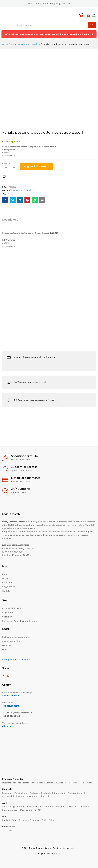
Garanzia (7, 645)
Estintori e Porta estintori (53, 806)
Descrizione (10, 220)
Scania (65, 34)
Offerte (9, 34)
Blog (57, 4)
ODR (4, 650)
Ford (22, 34)
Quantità (6, 163)
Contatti (66, 4)
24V (10, 830)
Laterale (47, 793)
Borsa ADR (32, 806)
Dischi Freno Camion (43, 783)
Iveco (29, 34)
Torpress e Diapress (29, 820)
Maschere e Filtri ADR (31, 810)
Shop (39, 4)
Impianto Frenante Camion (16, 783)
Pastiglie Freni (63, 783)
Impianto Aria (9, 820)
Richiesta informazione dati (16, 637)
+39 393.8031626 (11, 696)
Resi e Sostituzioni (12, 641)
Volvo (73, 34)
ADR (80, 34)
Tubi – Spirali (48, 820)
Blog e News (8, 587)
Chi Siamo (48, 4)
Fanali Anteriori (75, 793)
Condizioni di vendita (13, 608)
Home (31, 4)
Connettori (59, 793)
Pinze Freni (79, 783)
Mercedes (45, 34)
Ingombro (32, 796)
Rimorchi (88, 34)
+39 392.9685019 (11, 706)
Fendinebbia (21, 793)
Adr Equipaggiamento (13, 806)
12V (4, 830)
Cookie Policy (23, 659)
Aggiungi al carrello (37, 166)
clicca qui (7, 726)
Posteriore (29, 190)
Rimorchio (45, 796)
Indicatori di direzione (13, 796)
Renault (56, 34)
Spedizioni (7, 617)
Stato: (5, 142)
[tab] (12, 221)
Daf (16, 34)
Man (36, 34)
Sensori (91, 783)
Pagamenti (7, 613)
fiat (9, 194)
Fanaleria (18, 190)
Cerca (92, 25)
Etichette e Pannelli (79, 806)
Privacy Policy (9, 659)
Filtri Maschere (10, 810)
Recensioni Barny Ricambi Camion (19, 621)
